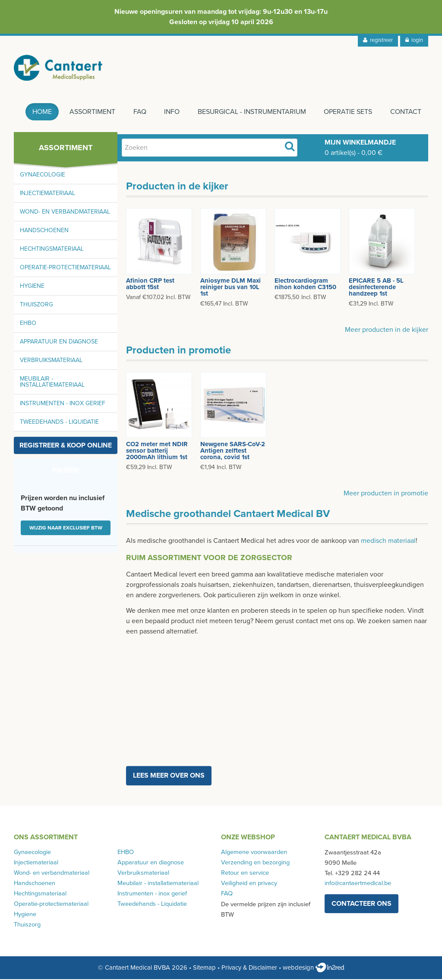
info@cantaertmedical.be (358, 884)
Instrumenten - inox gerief (63, 404)
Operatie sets (348, 113)
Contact (406, 113)
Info (171, 113)
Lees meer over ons (169, 776)
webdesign (314, 968)
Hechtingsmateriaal (52, 250)
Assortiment (92, 113)
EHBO (28, 324)
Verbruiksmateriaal (51, 361)
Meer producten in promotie (386, 494)
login (414, 40)
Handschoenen (44, 231)
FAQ (139, 113)
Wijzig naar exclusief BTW (66, 529)
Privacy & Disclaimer (249, 968)
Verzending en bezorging (255, 863)
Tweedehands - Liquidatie (59, 423)
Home (41, 113)
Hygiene (32, 287)
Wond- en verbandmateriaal (65, 213)
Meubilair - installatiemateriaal (52, 383)
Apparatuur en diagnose (59, 342)
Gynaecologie (43, 175)
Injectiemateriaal (47, 194)
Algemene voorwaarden (254, 853)
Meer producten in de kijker (387, 330)
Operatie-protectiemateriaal (65, 268)
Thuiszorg (36, 305)
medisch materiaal (388, 541)
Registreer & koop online (66, 446)
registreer (378, 40)
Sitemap (204, 968)
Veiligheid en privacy (249, 884)
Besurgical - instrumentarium (251, 113)
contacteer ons (361, 904)
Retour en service (245, 874)
